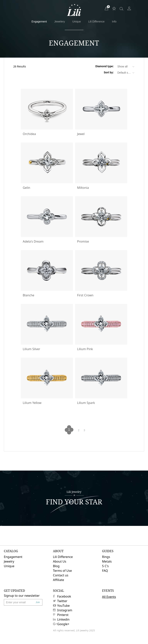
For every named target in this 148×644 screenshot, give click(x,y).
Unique (77, 22)
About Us (60, 561)
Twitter (60, 601)
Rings (106, 557)
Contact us (61, 575)
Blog (56, 566)
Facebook (62, 596)
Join (38, 602)
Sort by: (109, 73)
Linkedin (61, 619)
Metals (107, 561)
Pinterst (61, 615)
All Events (109, 597)
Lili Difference (96, 22)
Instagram (63, 610)
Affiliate (58, 580)
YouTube (61, 606)
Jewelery (59, 22)
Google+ (61, 624)
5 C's (105, 566)
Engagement (39, 22)
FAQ (105, 571)
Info (114, 22)
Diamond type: (105, 66)
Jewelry (9, 561)
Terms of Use (62, 571)
